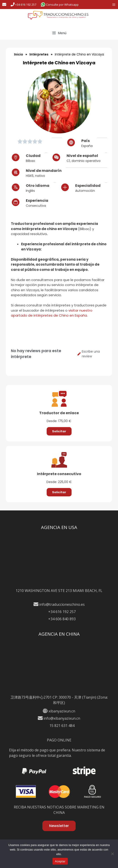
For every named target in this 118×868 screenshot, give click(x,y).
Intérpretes (39, 54)
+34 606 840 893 (59, 619)
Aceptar (60, 861)
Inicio (19, 54)
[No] (112, 854)
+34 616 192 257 (23, 5)
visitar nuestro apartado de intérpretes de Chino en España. (52, 313)
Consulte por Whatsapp (60, 5)
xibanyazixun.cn (62, 711)
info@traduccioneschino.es (59, 604)
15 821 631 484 (59, 726)
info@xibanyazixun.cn (59, 718)
